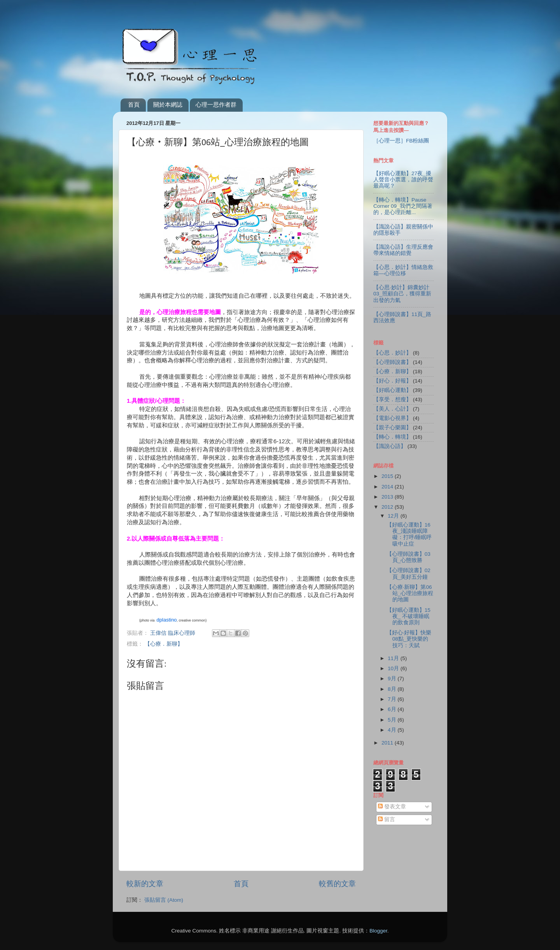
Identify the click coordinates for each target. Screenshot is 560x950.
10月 (394, 668)
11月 (394, 658)
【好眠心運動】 (392, 390)
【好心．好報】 (392, 381)
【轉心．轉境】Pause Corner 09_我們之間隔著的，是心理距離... (403, 206)
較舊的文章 (337, 884)
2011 (388, 743)
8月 (393, 689)
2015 (388, 476)
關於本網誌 (168, 104)
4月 (393, 730)
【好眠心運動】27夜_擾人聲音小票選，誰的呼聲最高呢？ (403, 180)
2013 (388, 497)
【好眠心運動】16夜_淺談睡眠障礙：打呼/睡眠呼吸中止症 (409, 534)
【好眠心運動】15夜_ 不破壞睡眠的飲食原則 (409, 616)
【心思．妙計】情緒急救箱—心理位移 (403, 270)
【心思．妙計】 (392, 353)
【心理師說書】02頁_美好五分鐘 (409, 573)
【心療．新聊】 (164, 644)
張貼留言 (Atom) (164, 900)
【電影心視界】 (392, 418)
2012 (388, 507)
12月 (394, 516)
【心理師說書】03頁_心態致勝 (409, 557)
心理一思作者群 (216, 104)
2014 (388, 487)
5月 (393, 720)
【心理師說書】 (392, 362)
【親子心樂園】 (392, 428)
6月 (393, 709)
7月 (393, 699)
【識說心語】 (390, 446)
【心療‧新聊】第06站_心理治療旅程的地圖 (410, 593)
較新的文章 (145, 884)
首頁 (134, 104)
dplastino (167, 620)
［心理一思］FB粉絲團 (401, 141)
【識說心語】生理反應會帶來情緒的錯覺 (403, 250)
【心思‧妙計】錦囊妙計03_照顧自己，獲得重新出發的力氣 (402, 294)
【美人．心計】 (392, 409)
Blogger (378, 931)
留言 (387, 819)
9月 (393, 679)
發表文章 (392, 807)
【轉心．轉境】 (392, 437)
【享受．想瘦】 (392, 399)
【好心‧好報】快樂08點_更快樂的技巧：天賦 (409, 639)
